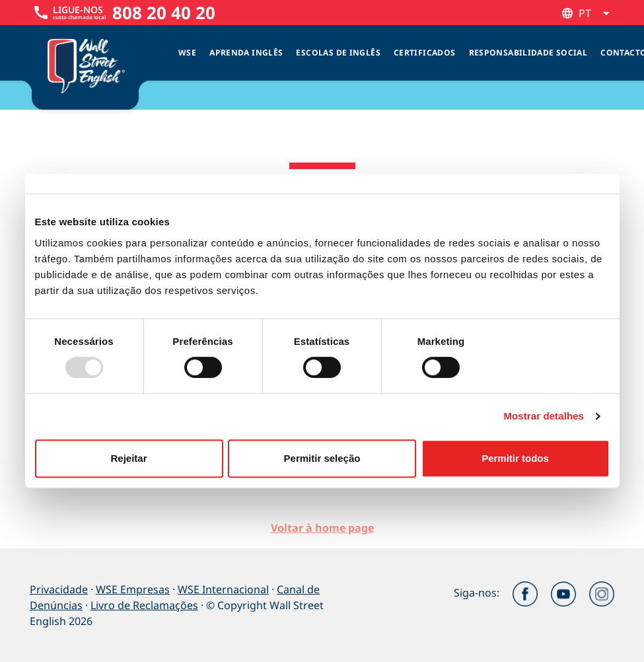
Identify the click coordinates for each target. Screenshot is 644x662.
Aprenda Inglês (246, 53)
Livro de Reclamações (144, 605)
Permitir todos (515, 458)
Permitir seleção (322, 458)
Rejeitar (128, 458)
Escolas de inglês (338, 53)
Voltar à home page (322, 528)
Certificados (425, 53)
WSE (187, 53)
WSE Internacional (223, 589)
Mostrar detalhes (544, 416)
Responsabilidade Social (528, 53)
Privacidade (59, 589)
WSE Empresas (133, 589)
